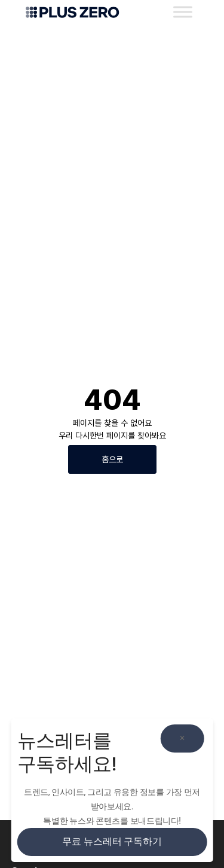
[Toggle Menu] (183, 12)
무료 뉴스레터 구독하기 (112, 841)
